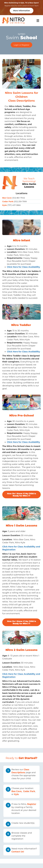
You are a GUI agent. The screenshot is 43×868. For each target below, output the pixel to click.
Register (32, 804)
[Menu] (38, 21)
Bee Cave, (17, 791)
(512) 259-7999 (20, 202)
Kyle (16, 794)
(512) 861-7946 (19, 198)
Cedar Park (29, 791)
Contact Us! (18, 852)
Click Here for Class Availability (23, 442)
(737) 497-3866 (14, 205)
